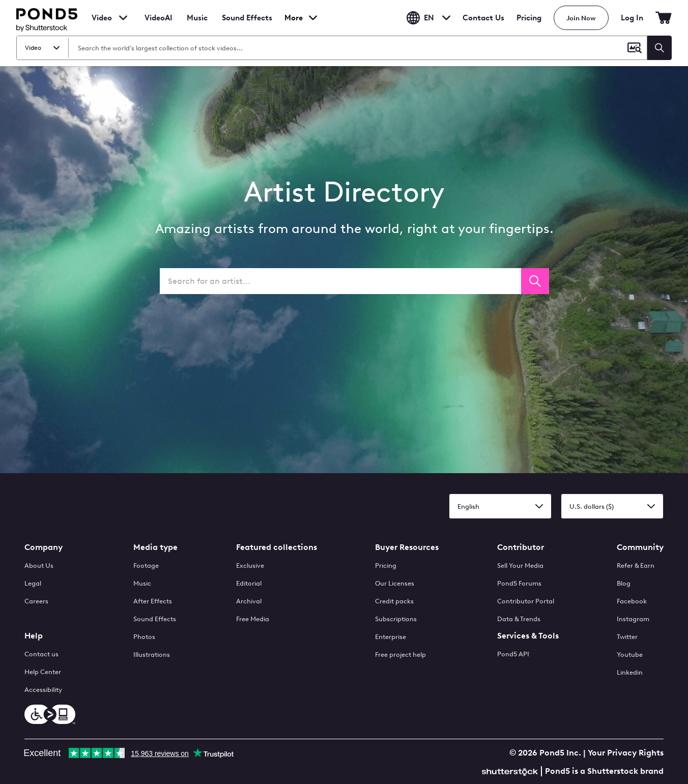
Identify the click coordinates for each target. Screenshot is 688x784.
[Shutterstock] (511, 771)
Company (44, 547)
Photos (144, 637)
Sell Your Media (520, 565)
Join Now (581, 18)
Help (34, 636)
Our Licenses (395, 583)
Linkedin (630, 672)
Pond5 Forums (519, 583)
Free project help (400, 655)
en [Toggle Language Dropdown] (428, 18)
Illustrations (152, 655)
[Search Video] (345, 48)
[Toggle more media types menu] (307, 18)
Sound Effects (247, 24)
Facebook (632, 601)
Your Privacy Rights (626, 753)
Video (102, 18)
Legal (33, 583)
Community (640, 547)
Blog (624, 583)
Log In (632, 18)
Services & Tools (528, 636)
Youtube (630, 655)
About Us (39, 565)
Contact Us (483, 18)
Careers (36, 601)
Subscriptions (396, 619)
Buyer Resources (407, 547)
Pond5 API (513, 654)
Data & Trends (519, 619)
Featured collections (277, 547)
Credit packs (394, 601)
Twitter (627, 637)
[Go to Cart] (664, 18)
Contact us (41, 654)
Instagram (633, 619)
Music (142, 583)
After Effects (153, 601)
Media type (155, 547)
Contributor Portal (526, 601)
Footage (146, 565)
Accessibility (43, 690)
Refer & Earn (636, 565)
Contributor (521, 547)
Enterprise (391, 637)
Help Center (43, 672)
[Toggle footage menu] (123, 18)
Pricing (529, 18)
